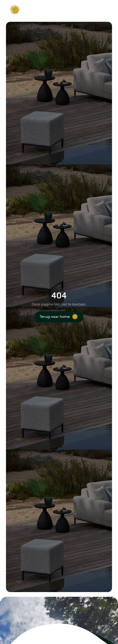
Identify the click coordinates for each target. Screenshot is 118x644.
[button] (105, 9)
